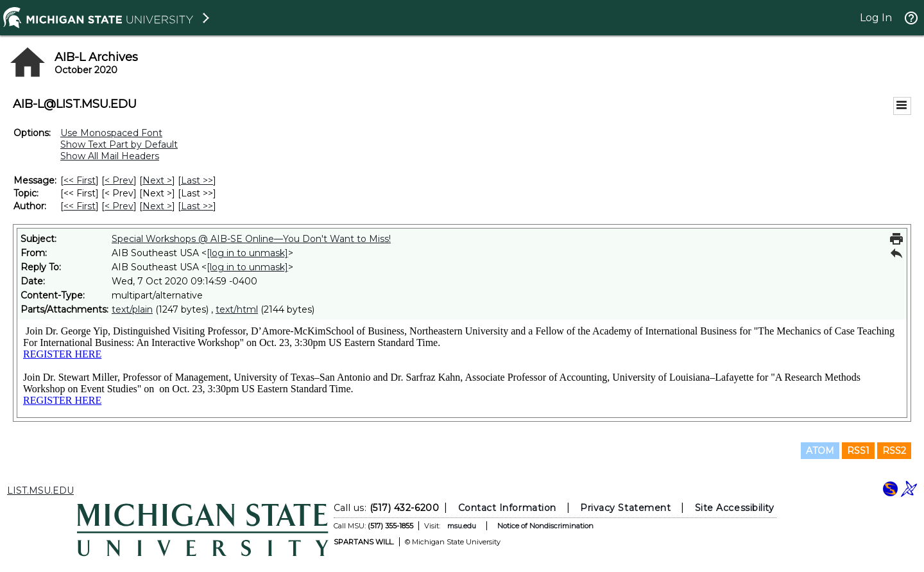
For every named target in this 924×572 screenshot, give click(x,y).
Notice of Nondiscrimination (545, 526)
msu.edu (462, 526)
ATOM (820, 451)
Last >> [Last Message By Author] (197, 206)
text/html (237, 309)
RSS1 (858, 451)
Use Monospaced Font (111, 133)
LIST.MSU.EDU (40, 490)
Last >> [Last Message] (197, 180)
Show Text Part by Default (119, 144)
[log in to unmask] (247, 253)
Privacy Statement (625, 508)
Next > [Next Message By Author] (157, 206)
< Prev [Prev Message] (119, 180)
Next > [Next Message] (157, 180)
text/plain (132, 309)
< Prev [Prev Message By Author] (119, 206)
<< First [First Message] (80, 180)
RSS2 (894, 451)
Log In (876, 18)
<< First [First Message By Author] (80, 206)
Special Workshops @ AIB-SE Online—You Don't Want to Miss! (251, 239)
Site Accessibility (735, 508)
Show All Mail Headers (110, 156)
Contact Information (507, 508)
